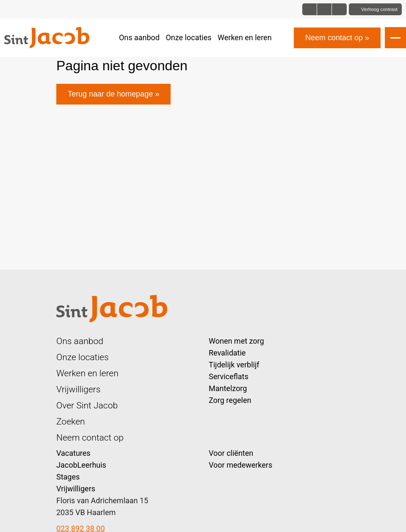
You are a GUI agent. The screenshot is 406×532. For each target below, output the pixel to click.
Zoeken (71, 421)
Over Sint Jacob (87, 405)
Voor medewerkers (240, 465)
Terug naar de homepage (110, 94)
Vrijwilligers (78, 389)
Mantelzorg (228, 388)
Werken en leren (245, 37)
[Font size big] (325, 9)
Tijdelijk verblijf (234, 365)
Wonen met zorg (236, 341)
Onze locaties (188, 37)
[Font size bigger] (339, 9)
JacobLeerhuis (81, 465)
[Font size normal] (310, 9)
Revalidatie (227, 353)
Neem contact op (334, 38)
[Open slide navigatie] (395, 38)
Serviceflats (229, 376)
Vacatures (73, 453)
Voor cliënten (231, 453)
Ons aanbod (139, 37)
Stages (68, 477)
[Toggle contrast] (375, 9)
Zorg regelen (230, 400)
